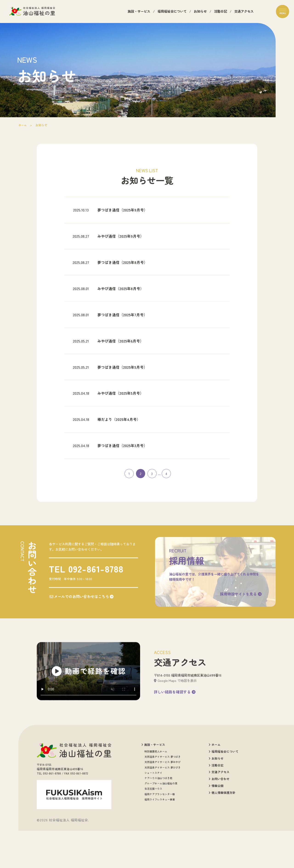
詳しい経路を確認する (175, 731)
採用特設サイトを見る (240, 631)
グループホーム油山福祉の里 (161, 822)
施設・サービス (139, 12)
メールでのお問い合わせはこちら (81, 634)
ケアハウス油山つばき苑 (158, 817)
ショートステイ (153, 812)
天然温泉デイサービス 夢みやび (163, 801)
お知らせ (200, 12)
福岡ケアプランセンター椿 (160, 833)
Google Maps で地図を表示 (175, 719)
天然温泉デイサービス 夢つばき (163, 796)
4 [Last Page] (166, 510)
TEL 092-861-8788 (86, 606)
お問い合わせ (219, 818)
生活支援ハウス (153, 828)
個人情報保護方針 (222, 832)
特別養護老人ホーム (156, 790)
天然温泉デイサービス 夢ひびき (163, 807)
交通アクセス (244, 12)
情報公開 (216, 825)
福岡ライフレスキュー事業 (160, 838)
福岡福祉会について (172, 12)
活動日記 (220, 12)
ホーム (23, 125)
